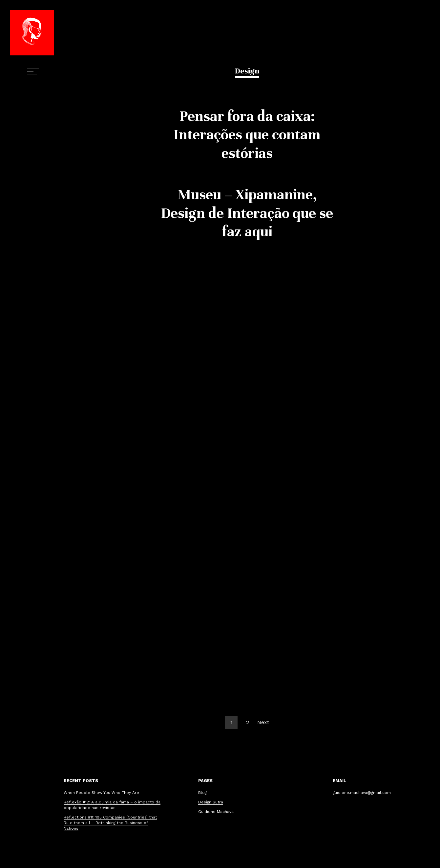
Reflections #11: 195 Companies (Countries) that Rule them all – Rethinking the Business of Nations (110, 823)
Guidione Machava (216, 812)
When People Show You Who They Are (101, 793)
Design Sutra (211, 802)
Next (263, 722)
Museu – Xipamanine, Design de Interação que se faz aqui (247, 213)
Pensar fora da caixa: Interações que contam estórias (247, 135)
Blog (202, 793)
